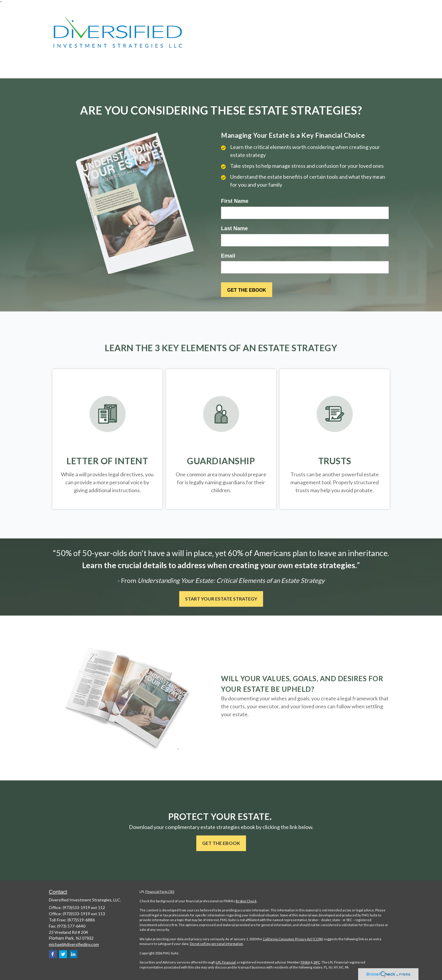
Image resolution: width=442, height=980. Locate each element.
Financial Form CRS (160, 892)
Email (228, 256)
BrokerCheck (246, 901)
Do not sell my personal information (216, 944)
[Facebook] (53, 954)
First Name (235, 201)
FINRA (305, 962)
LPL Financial (226, 962)
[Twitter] (63, 954)
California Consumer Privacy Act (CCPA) (293, 939)
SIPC (317, 962)
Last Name (234, 228)
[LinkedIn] (73, 954)
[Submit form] (247, 290)
